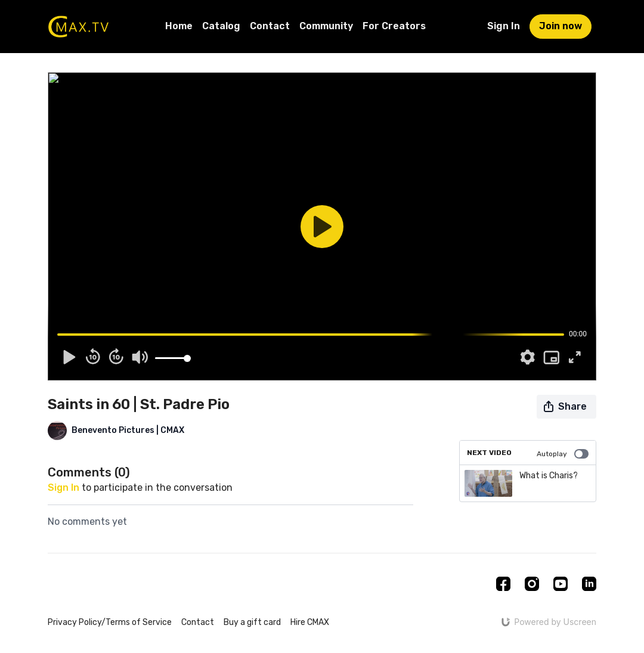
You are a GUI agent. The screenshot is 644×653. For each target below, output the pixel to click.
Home (179, 26)
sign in (64, 488)
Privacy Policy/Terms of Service (110, 622)
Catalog (221, 26)
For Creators (394, 26)
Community (326, 26)
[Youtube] (561, 584)
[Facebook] (503, 584)
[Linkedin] (589, 584)
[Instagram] (532, 584)
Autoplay (563, 454)
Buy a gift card (252, 622)
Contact (270, 26)
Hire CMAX (310, 622)
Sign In (504, 26)
